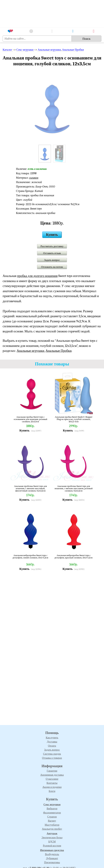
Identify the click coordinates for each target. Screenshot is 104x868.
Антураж (52, 833)
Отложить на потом (52, 267)
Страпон (52, 817)
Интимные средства (52, 850)
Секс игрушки (52, 804)
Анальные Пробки (73, 50)
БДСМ (52, 842)
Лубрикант (52, 858)
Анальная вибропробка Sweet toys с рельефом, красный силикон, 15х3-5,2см (74, 557)
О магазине (52, 779)
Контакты (52, 783)
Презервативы (52, 862)
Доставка (52, 742)
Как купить (52, 738)
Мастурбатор (52, 825)
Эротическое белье (52, 837)
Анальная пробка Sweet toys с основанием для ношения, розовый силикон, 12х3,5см (30, 419)
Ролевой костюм (52, 846)
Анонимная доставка (52, 775)
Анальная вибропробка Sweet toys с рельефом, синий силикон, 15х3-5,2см (30, 557)
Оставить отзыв (52, 253)
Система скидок (52, 754)
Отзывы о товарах (52, 758)
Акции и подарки (52, 787)
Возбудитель (52, 854)
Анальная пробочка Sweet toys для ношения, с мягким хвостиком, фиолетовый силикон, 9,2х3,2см (30, 488)
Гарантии (52, 771)
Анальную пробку (52, 829)
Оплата (52, 746)
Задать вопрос (52, 260)
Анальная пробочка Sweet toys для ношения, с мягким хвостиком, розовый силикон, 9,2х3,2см (74, 488)
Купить (52, 235)
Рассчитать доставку (52, 246)
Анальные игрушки (49, 50)
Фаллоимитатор (52, 813)
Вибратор (52, 809)
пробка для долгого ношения (37, 276)
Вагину (52, 821)
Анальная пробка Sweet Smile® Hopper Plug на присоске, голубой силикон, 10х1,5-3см (74, 419)
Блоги (52, 791)
